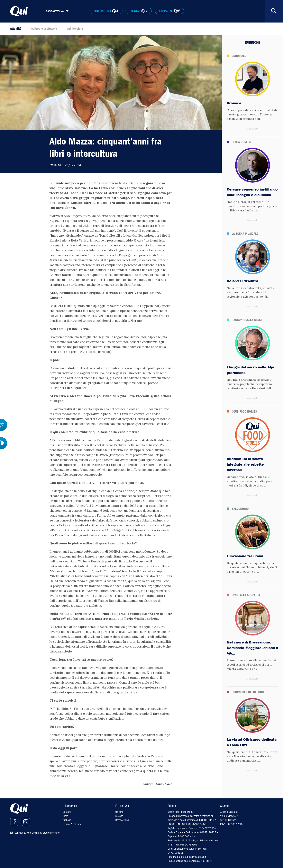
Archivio (67, 820)
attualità (16, 29)
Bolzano (119, 812)
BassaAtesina (122, 820)
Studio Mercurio (51, 833)
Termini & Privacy (72, 824)
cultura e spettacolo (44, 29)
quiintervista (75, 29)
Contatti (67, 812)
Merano (119, 816)
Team (65, 816)
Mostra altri (252, 129)
